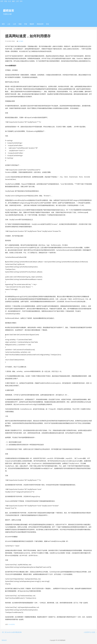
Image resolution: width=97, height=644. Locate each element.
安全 (48, 24)
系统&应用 (40, 24)
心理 (17, 1)
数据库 (32, 24)
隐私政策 (4, 640)
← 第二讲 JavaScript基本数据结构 (11, 632)
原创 (6, 1)
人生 (9, 24)
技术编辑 (21, 41)
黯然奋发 (9, 10)
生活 (10, 1)
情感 (20, 24)
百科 (21, 1)
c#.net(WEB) (11, 624)
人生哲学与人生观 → (90, 632)
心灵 (14, 24)
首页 (2, 1)
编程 (13, 1)
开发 (26, 24)
